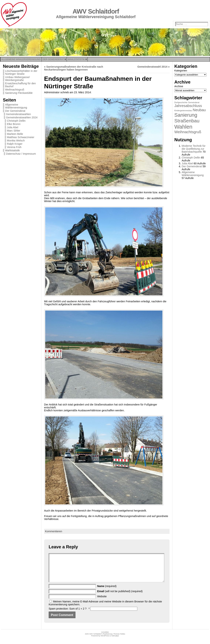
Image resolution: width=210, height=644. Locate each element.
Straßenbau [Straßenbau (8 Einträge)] (187, 121)
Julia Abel (13, 127)
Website (102, 602)
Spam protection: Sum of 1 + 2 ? (68, 614)
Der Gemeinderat (15, 111)
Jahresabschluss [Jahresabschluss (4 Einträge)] (188, 106)
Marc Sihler (14, 131)
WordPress (105, 641)
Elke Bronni (14, 124)
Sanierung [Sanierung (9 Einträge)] (186, 115)
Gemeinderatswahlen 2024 (22, 117)
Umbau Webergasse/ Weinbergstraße (17, 79)
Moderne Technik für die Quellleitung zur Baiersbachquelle (194, 149)
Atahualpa (115, 641)
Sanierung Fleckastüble (19, 93)
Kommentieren (54, 531)
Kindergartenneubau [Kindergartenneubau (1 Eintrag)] (183, 110)
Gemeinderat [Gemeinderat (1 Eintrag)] (194, 102)
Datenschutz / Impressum (21, 154)
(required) (107, 592)
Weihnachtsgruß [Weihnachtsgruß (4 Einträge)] (188, 132)
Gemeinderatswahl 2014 (152, 67)
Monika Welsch (16, 141)
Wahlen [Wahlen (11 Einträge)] (183, 127)
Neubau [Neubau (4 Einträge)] (199, 110)
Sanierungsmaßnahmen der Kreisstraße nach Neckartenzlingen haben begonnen (74, 68)
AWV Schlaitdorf (96, 11)
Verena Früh (14, 147)
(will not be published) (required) (120, 597)
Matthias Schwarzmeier (21, 137)
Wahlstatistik (12, 150)
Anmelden (105, 638)
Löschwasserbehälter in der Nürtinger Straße (21, 72)
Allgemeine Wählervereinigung (16, 106)
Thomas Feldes (119, 639)
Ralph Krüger (15, 144)
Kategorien (181, 71)
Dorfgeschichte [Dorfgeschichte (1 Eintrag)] (181, 102)
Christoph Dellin (16, 121)
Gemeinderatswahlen (18, 114)
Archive (179, 86)
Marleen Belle (15, 134)
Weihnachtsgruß (15, 90)
